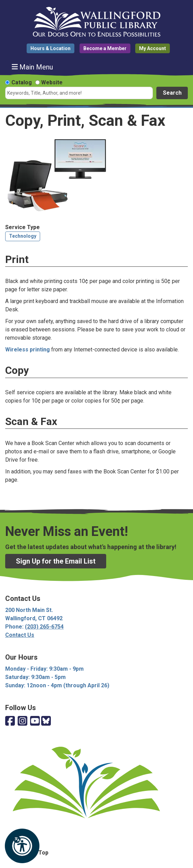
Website (52, 82)
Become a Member (105, 48)
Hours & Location (50, 48)
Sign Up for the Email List (56, 561)
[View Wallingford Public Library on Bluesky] (46, 721)
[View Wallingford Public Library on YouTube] (35, 721)
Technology (23, 236)
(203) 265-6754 (44, 627)
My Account (153, 48)
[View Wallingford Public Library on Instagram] (22, 721)
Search (172, 93)
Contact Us (20, 635)
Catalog (22, 82)
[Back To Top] (96, 853)
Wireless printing (27, 350)
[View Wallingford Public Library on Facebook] (10, 721)
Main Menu (33, 67)
